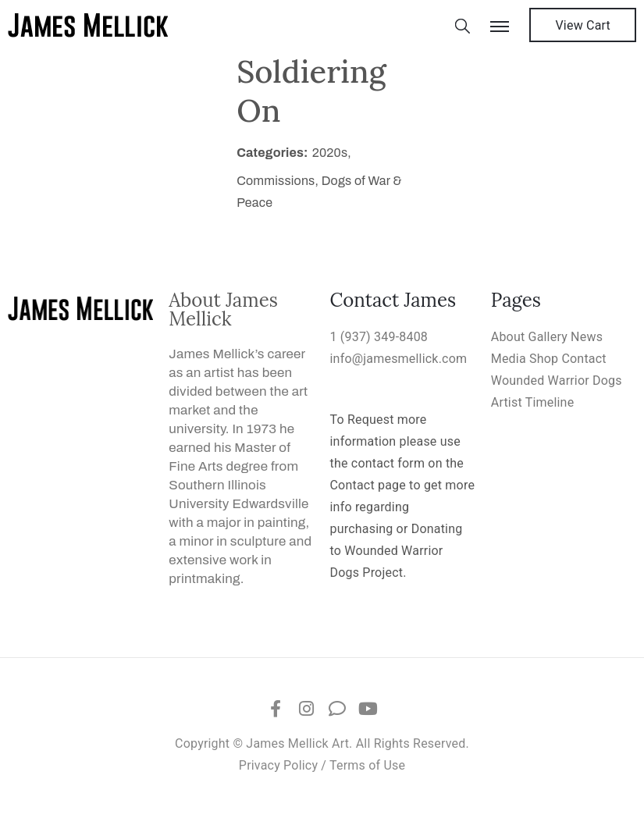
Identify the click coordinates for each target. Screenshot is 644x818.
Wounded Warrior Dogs (557, 381)
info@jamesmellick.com (399, 359)
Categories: (272, 153)
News (587, 337)
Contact (584, 359)
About (508, 337)
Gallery (548, 337)
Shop (544, 359)
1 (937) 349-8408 (379, 337)
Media (509, 359)
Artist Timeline (533, 402)
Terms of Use (367, 765)
